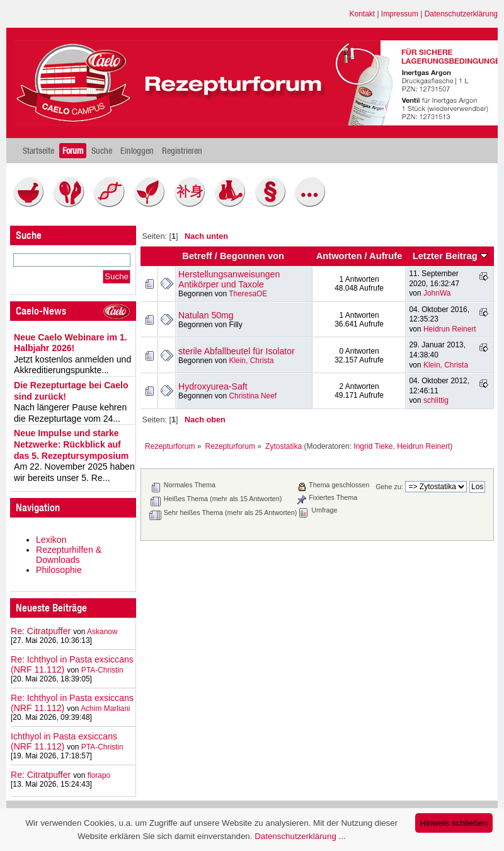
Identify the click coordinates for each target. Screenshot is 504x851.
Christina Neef (253, 396)
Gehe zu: (389, 487)
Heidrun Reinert (450, 329)
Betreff (197, 256)
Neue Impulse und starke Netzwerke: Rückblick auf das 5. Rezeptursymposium (71, 444)
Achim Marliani (105, 709)
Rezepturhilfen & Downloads (69, 555)
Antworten (339, 256)
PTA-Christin (102, 670)
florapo (99, 775)
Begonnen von (252, 256)
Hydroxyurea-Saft (213, 386)
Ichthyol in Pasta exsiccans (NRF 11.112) (64, 741)
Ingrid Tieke (373, 446)
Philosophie (59, 570)
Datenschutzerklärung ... (300, 836)
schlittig (436, 400)
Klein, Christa (251, 361)
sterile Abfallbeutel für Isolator (237, 351)
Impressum (400, 14)
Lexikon (51, 540)
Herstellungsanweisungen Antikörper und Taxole (229, 279)
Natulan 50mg (206, 315)
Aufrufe (386, 256)
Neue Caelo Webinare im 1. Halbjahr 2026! (71, 343)
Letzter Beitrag (450, 256)
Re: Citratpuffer (41, 631)
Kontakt (363, 14)
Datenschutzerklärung (461, 14)
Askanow (102, 632)
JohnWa (437, 293)
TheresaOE (248, 294)
